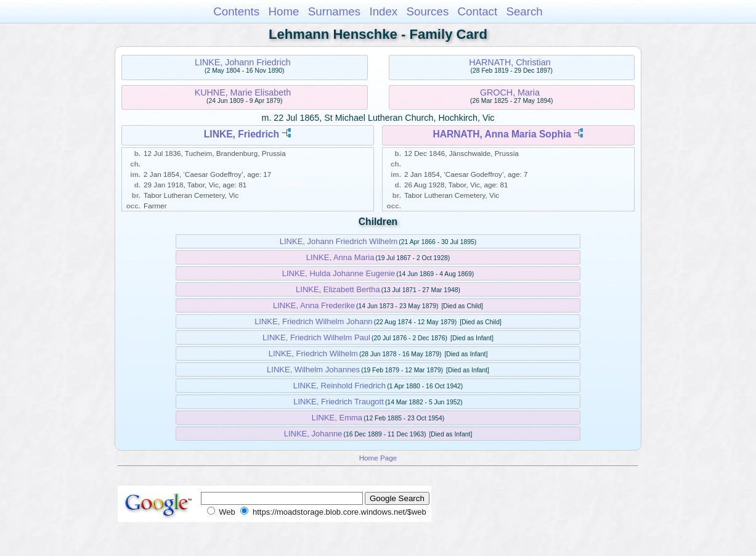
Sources (428, 11)
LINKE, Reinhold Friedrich (339, 386)
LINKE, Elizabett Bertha (338, 289)
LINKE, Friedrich (242, 134)
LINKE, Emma (337, 418)
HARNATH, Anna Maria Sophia (502, 134)
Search (524, 11)
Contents (236, 11)
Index (383, 11)
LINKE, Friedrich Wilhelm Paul (316, 337)
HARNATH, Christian (510, 62)
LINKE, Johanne (313, 434)
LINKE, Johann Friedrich (243, 62)
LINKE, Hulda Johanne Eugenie (339, 273)
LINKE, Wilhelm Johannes (313, 370)
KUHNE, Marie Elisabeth (243, 92)
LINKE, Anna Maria (340, 257)
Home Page (378, 458)
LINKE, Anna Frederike (314, 305)
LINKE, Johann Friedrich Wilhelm (339, 241)
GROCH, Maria (510, 92)
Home (283, 11)
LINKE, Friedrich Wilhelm (313, 354)
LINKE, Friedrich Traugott (339, 402)
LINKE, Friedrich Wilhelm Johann (313, 321)
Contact (478, 11)
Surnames (334, 11)
